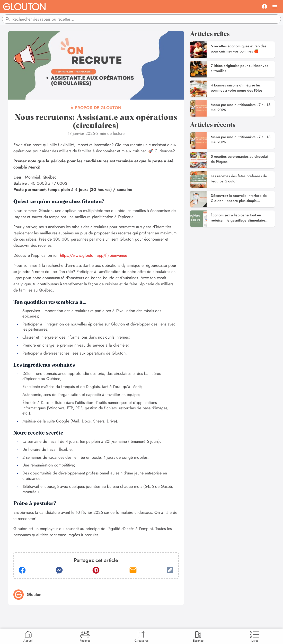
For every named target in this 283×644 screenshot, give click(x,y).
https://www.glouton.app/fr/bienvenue (94, 255)
